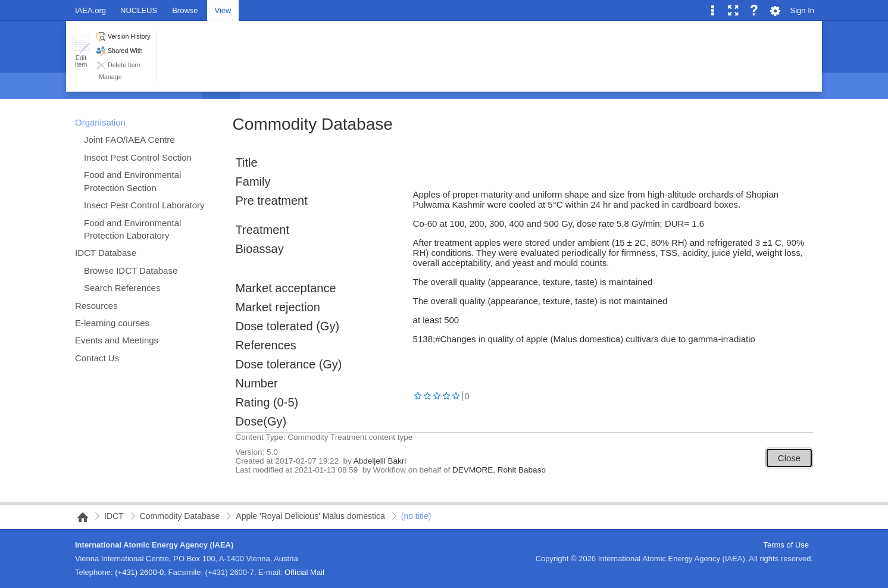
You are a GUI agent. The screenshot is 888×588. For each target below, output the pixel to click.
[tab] (185, 10)
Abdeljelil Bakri (380, 461)
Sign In (802, 10)
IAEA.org (90, 10)
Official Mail (304, 572)
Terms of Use (786, 545)
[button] (81, 51)
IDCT (114, 516)
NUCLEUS (139, 10)
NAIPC (79, 517)
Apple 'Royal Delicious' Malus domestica (310, 516)
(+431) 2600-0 (139, 572)
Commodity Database (313, 124)
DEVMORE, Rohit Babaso (499, 470)
